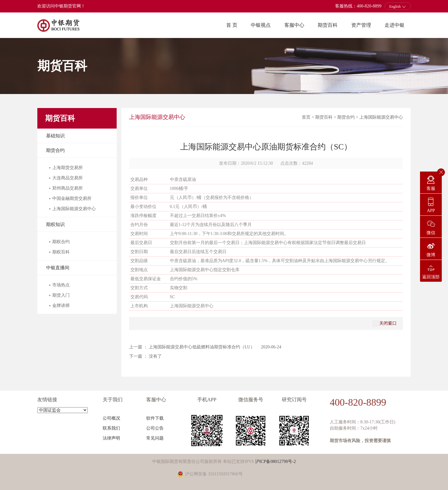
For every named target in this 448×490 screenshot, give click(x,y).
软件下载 (155, 418)
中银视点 (261, 25)
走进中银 (394, 25)
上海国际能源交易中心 (381, 117)
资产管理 (361, 25)
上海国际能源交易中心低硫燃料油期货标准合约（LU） (202, 347)
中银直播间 (58, 268)
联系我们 (111, 428)
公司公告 (155, 428)
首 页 (232, 25)
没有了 (155, 356)
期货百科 (328, 25)
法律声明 (111, 438)
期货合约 (55, 150)
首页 (306, 117)
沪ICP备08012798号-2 (275, 462)
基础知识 (55, 136)
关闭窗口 (385, 323)
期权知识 (55, 224)
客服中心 (294, 25)
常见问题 (155, 438)
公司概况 (111, 418)
